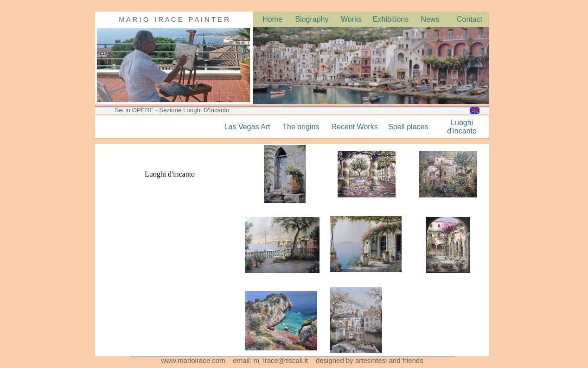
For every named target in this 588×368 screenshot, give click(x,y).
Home (272, 19)
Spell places (408, 127)
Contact (470, 19)
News (430, 19)
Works (351, 19)
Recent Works (354, 127)
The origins (301, 127)
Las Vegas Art (247, 127)
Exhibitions (391, 19)
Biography (312, 19)
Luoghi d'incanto (462, 127)
